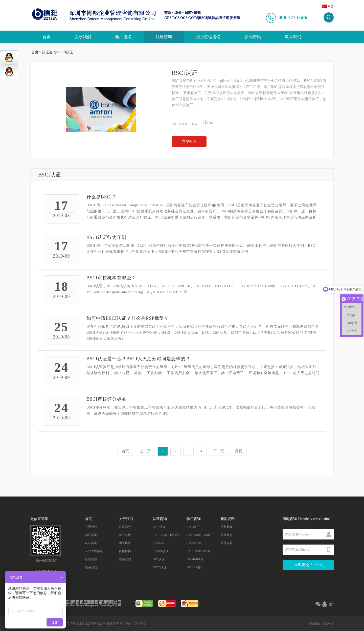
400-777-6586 (293, 17)
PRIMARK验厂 (197, 559)
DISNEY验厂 (195, 567)
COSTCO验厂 (196, 543)
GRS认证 (159, 559)
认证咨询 (164, 37)
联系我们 (293, 37)
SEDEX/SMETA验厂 (200, 535)
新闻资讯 (253, 37)
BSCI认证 (66, 52)
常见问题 (226, 543)
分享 (208, 123)
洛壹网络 (328, 623)
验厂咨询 (123, 37)
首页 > (36, 52)
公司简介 (125, 527)
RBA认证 (159, 543)
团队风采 (125, 543)
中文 (331, 6)
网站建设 (314, 623)
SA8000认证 (161, 551)
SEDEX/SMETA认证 (166, 535)
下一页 (219, 451)
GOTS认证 (160, 567)
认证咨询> (50, 52)
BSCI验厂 (193, 527)
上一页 (145, 451)
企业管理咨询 (208, 37)
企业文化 (125, 535)
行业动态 (226, 535)
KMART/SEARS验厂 (200, 551)
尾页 (239, 451)
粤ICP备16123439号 (133, 623)
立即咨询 (189, 141)
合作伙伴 (125, 551)
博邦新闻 (226, 527)
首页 (47, 37)
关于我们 (83, 37)
